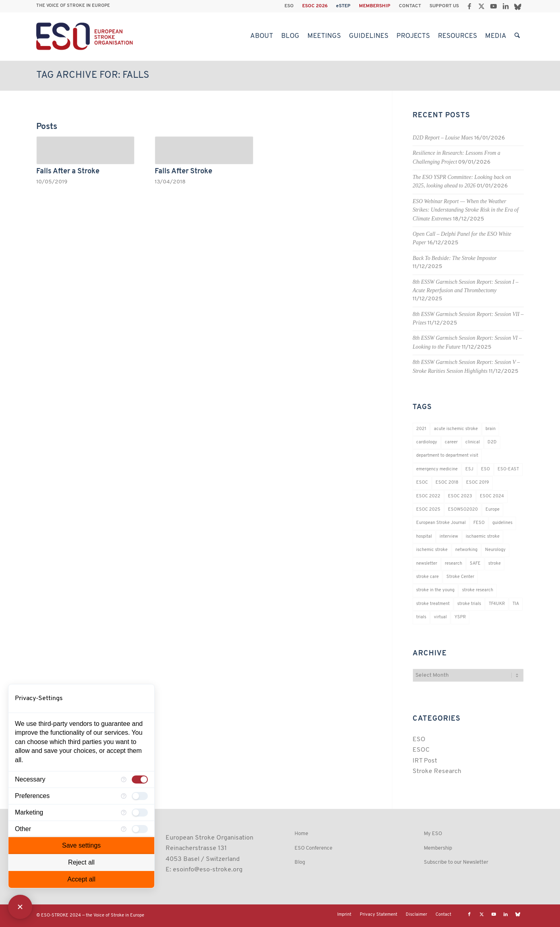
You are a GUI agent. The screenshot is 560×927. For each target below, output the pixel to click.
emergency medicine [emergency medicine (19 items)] (437, 469)
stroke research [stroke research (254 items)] (478, 590)
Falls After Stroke (184, 171)
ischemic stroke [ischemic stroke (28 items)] (432, 550)
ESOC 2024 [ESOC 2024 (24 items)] (492, 496)
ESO (289, 6)
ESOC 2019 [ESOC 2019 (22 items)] (478, 483)
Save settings (81, 845)
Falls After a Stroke (68, 171)
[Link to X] (481, 6)
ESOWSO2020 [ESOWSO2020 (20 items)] (463, 510)
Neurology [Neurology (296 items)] (495, 550)
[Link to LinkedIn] (505, 6)
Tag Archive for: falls (93, 75)
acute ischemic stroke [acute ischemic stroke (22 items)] (456, 429)
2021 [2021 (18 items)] (421, 429)
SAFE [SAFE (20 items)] (475, 564)
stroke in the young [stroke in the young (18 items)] (435, 590)
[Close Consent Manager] (20, 907)
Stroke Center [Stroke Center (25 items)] (460, 577)
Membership (438, 848)
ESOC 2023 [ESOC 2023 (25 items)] (460, 496)
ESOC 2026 (315, 6)
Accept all (81, 879)
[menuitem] (289, 6)
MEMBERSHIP (375, 6)
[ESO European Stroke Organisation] (86, 36)
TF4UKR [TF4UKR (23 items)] (497, 604)
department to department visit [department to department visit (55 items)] (447, 456)
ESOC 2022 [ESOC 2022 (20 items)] (428, 496)
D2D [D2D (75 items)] (492, 442)
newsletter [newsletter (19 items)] (427, 564)
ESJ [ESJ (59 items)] (469, 469)
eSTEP (343, 6)
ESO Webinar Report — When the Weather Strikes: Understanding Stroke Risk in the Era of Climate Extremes (466, 210)
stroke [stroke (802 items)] (495, 564)
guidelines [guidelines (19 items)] (502, 523)
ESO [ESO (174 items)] (485, 469)
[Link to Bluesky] (518, 6)
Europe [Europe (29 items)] (493, 510)
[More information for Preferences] (124, 796)
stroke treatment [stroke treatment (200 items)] (433, 604)
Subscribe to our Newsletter (456, 862)
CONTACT (410, 6)
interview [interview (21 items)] (449, 537)
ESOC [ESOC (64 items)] (422, 483)
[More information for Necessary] (124, 779)
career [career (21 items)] (451, 442)
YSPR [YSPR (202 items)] (460, 617)
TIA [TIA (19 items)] (516, 604)
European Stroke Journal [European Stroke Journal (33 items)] (441, 523)
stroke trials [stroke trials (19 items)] (469, 604)
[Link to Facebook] (469, 6)
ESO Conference (313, 848)
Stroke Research (437, 771)
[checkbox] (140, 779)
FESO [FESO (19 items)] (479, 523)
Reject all (81, 862)
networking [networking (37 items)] (466, 550)
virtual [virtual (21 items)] (440, 617)
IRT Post (425, 761)
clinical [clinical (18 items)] (473, 442)
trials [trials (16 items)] (421, 617)
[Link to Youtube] (493, 6)
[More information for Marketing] (124, 813)
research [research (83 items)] (453, 564)
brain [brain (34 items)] (491, 429)
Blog (300, 862)
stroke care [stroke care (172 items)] (427, 577)
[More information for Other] (124, 829)
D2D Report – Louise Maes (443, 138)
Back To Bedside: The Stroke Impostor (455, 258)
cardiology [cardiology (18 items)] (427, 442)
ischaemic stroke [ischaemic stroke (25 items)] (483, 537)
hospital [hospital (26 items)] (424, 537)
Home (301, 834)
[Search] (517, 36)
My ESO (433, 834)
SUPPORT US (444, 6)
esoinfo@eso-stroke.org (208, 870)
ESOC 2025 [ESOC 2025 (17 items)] (428, 510)
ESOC (421, 750)
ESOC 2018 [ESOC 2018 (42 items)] (447, 483)
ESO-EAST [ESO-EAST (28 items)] (508, 469)
